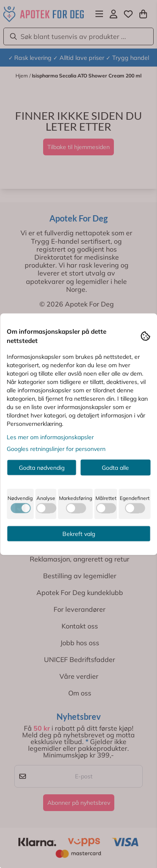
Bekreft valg (79, 533)
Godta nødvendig (42, 467)
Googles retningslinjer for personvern (56, 448)
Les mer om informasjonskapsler (50, 437)
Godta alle (115, 467)
